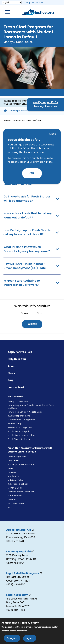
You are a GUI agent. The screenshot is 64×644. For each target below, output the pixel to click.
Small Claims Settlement (20, 439)
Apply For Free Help (20, 352)
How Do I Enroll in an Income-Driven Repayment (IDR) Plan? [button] (32, 266)
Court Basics (14, 461)
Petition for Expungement (20, 428)
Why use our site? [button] (34, 3)
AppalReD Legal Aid (20, 530)
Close (53, 134)
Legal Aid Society (19, 595)
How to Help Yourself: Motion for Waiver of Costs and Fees (31, 407)
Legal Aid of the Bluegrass (24, 573)
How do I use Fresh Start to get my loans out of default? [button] (32, 216)
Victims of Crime (16, 504)
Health (11, 469)
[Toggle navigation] (6, 12)
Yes (26, 313)
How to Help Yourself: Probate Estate (25, 412)
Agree (30, 638)
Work (10, 507)
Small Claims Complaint (19, 432)
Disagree (12, 638)
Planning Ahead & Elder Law (21, 492)
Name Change (15, 424)
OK (32, 173)
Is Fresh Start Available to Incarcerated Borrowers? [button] (32, 283)
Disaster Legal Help (17, 457)
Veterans (12, 500)
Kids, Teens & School (18, 484)
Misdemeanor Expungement (21, 420)
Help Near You (17, 359)
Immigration (14, 476)
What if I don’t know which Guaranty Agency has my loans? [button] (32, 249)
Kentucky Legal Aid (20, 552)
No (41, 313)
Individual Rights (16, 480)
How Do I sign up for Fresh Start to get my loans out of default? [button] (32, 232)
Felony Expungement (18, 401)
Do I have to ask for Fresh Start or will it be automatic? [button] (32, 199)
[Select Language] (12, 3)
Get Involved (16, 388)
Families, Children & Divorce (21, 465)
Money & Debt (15, 488)
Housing (12, 472)
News (11, 373)
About (12, 366)
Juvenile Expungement (19, 416)
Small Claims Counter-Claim (22, 435)
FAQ (10, 380)
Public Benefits (15, 496)
